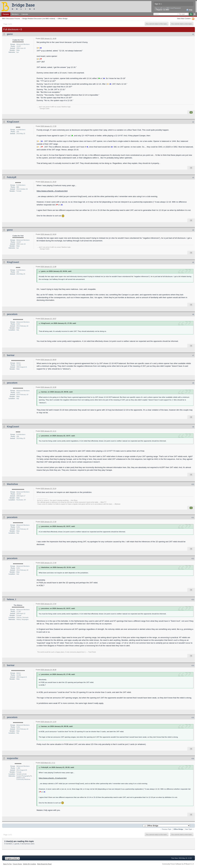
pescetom (12, 314)
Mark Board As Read (44, 864)
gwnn (10, 34)
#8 (193, 383)
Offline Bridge (63, 18)
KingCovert (13, 122)
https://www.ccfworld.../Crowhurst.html (52, 191)
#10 (193, 484)
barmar (11, 355)
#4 (193, 230)
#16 (193, 759)
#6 (193, 314)
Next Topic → (190, 829)
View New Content (184, 18)
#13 (193, 600)
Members (15, 14)
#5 (193, 262)
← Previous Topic (166, 829)
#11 (193, 517)
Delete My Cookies (30, 864)
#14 (193, 665)
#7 (193, 355)
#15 (193, 717)
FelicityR (12, 177)
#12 (193, 559)
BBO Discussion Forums (11, 18)
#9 (193, 427)
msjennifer (13, 758)
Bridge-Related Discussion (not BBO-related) (39, 18)
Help (189, 10)
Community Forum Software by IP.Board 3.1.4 (178, 864)
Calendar (25, 14)
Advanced (195, 14)
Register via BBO (163, 10)
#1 (193, 34)
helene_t (11, 599)
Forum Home (17, 864)
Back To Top (7, 864)
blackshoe (12, 484)
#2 (193, 122)
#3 (193, 178)
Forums (6, 14)
